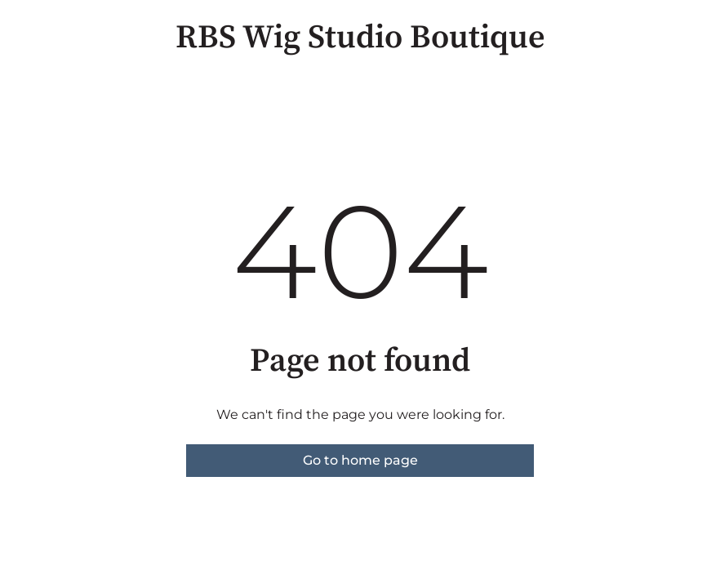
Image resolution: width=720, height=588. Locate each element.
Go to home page (360, 460)
